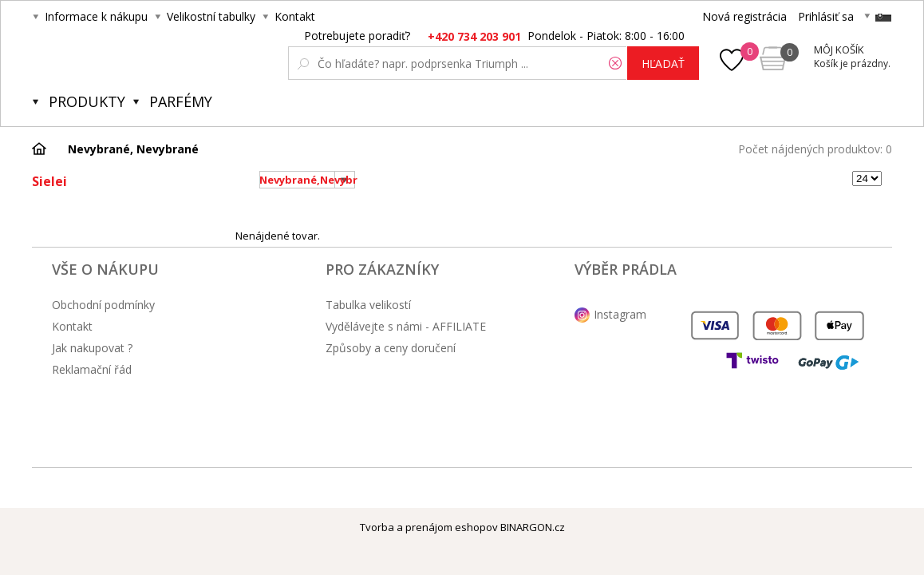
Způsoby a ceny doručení (391, 348)
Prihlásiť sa (826, 16)
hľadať (663, 63)
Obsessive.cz (150, 57)
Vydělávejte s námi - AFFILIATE (406, 326)
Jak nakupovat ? (92, 348)
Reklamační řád (92, 369)
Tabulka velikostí (368, 305)
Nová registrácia (744, 16)
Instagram (620, 314)
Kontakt (295, 16)
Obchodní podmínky (103, 305)
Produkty (87, 101)
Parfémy (181, 101)
